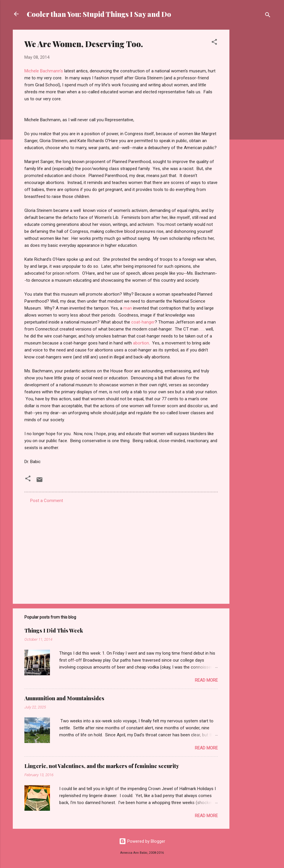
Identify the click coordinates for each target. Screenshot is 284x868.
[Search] (268, 16)
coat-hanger (143, 322)
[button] (214, 43)
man (128, 308)
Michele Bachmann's (44, 71)
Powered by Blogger (142, 841)
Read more (206, 680)
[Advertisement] (253, 117)
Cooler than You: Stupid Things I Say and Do (99, 14)
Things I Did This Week (54, 631)
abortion (141, 343)
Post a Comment (47, 501)
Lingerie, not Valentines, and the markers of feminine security (102, 766)
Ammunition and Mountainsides (64, 698)
